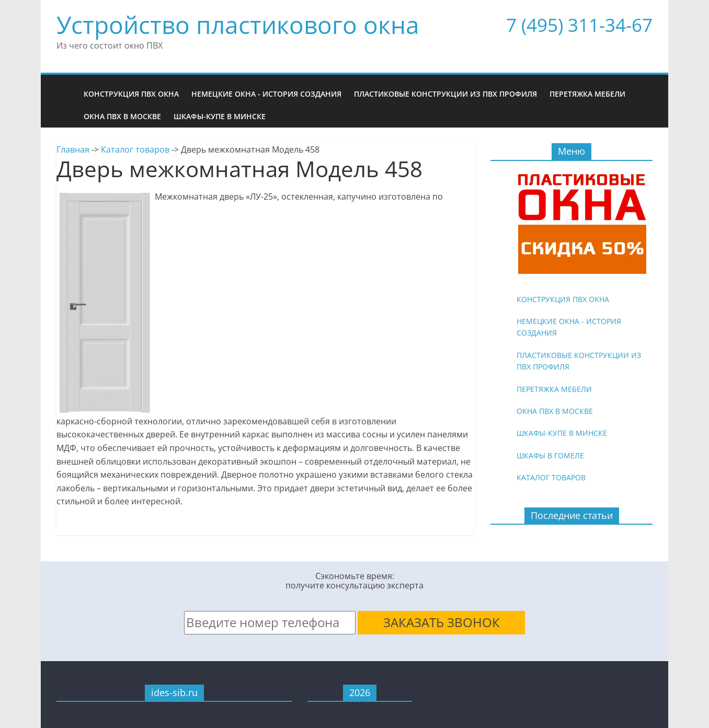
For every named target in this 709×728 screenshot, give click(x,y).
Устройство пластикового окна (238, 25)
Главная (73, 149)
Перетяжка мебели (587, 94)
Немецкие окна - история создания (266, 94)
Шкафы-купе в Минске (220, 116)
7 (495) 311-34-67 (579, 25)
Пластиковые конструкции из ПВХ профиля (445, 94)
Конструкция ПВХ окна (131, 94)
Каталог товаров (135, 149)
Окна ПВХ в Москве (122, 116)
